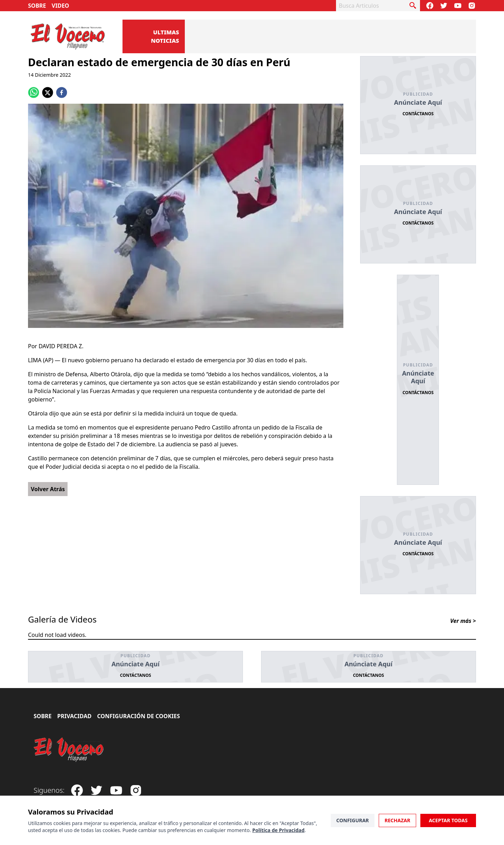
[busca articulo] (413, 6)
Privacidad (75, 716)
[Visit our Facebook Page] (430, 6)
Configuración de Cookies (138, 716)
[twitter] (48, 92)
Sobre (37, 6)
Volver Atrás (48, 489)
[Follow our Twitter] (444, 6)
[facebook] (62, 92)
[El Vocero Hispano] (69, 750)
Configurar (353, 820)
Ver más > (463, 621)
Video (61, 6)
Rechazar (397, 820)
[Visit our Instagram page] (472, 6)
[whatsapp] (34, 92)
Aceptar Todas (448, 820)
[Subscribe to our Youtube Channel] (458, 6)
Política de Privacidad (278, 830)
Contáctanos (418, 114)
